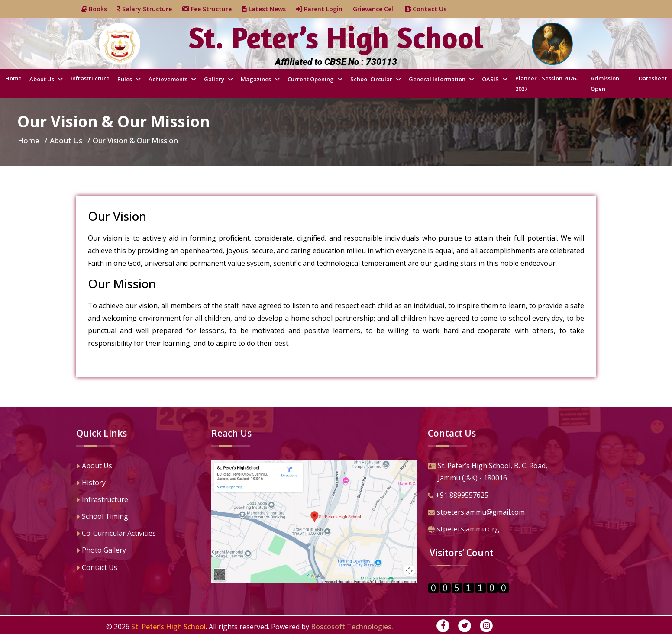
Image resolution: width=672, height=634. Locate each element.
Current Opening (311, 79)
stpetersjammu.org (464, 530)
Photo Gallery (101, 551)
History (91, 483)
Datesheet (653, 78)
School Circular (372, 79)
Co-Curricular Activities (116, 534)
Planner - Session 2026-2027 (547, 83)
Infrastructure (90, 78)
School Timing (102, 517)
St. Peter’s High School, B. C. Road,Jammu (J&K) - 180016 (488, 473)
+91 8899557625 (458, 496)
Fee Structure (212, 9)
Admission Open (605, 83)
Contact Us (431, 9)
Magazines (257, 79)
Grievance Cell (379, 9)
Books (99, 9)
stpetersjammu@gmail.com (476, 513)
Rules (125, 79)
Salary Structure (150, 9)
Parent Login (325, 9)
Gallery (215, 79)
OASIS (491, 79)
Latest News (269, 9)
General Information (438, 79)
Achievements (169, 79)
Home (13, 78)
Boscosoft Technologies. (352, 627)
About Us (42, 79)
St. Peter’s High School (168, 627)
